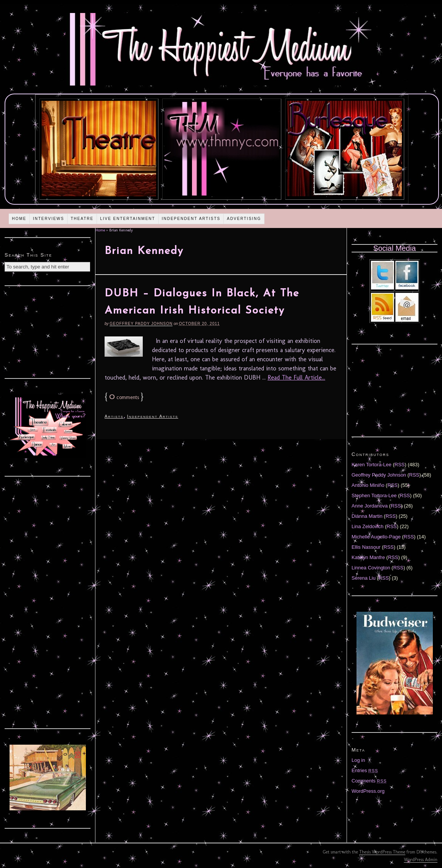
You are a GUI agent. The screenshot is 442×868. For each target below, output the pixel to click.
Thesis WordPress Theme (382, 852)
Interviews (48, 219)
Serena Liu (364, 578)
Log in (358, 760)
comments (124, 397)
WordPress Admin (421, 860)
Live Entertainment (128, 219)
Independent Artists (191, 219)
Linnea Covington (371, 568)
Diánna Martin (367, 516)
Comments (369, 781)
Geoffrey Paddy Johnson (141, 324)
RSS (400, 465)
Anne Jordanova (370, 506)
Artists (114, 416)
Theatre (82, 219)
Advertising (244, 219)
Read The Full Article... (296, 377)
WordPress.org (368, 791)
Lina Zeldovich (368, 526)
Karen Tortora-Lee (372, 465)
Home (19, 219)
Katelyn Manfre (368, 557)
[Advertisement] (48, 331)
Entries (365, 770)
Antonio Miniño (368, 485)
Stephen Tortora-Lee (374, 495)
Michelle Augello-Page (376, 537)
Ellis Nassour (366, 547)
